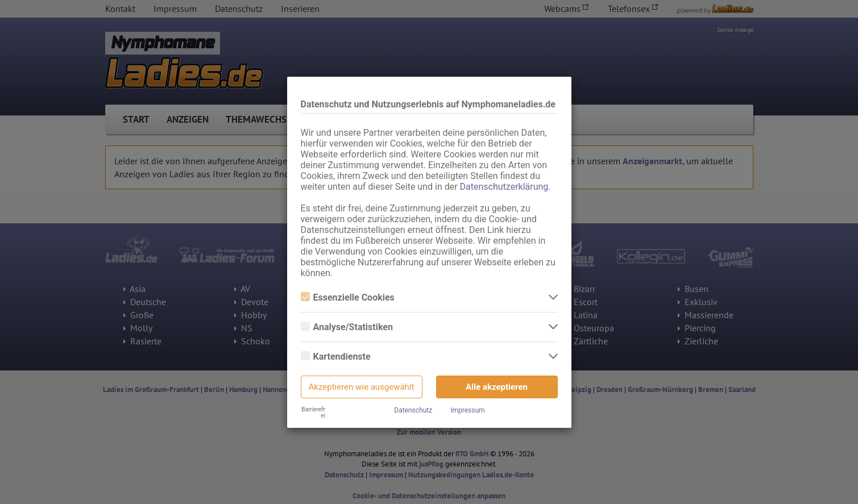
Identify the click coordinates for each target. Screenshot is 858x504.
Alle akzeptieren (497, 387)
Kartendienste (336, 357)
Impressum (467, 410)
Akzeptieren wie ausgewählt (362, 387)
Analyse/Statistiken (347, 327)
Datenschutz (413, 410)
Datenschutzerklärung (504, 187)
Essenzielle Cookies (348, 297)
